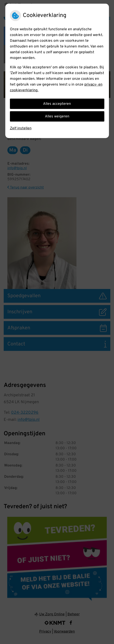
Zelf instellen (21, 128)
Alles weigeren (57, 117)
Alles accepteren (57, 104)
